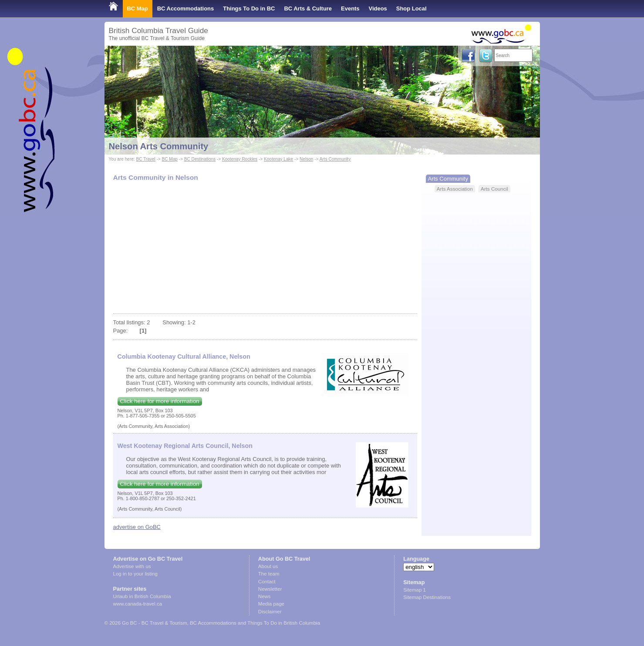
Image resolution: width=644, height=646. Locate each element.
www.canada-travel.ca (138, 604)
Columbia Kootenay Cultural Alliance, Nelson (184, 357)
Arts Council (494, 189)
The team (269, 574)
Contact (267, 582)
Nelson (306, 159)
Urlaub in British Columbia (142, 596)
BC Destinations (200, 159)
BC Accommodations (186, 8)
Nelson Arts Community (159, 146)
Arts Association (455, 189)
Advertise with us (132, 566)
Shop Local (411, 8)
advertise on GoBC (137, 527)
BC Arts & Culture (308, 8)
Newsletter (270, 589)
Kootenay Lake (278, 159)
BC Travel (145, 159)
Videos (378, 8)
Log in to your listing (135, 574)
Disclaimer (270, 612)
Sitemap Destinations (427, 597)
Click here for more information (160, 401)
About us (268, 566)
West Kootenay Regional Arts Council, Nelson (185, 446)
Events (350, 8)
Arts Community (335, 159)
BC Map (138, 8)
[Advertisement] (265, 248)
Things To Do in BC (249, 8)
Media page (271, 604)
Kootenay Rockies (240, 159)
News (265, 596)
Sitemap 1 (415, 590)
